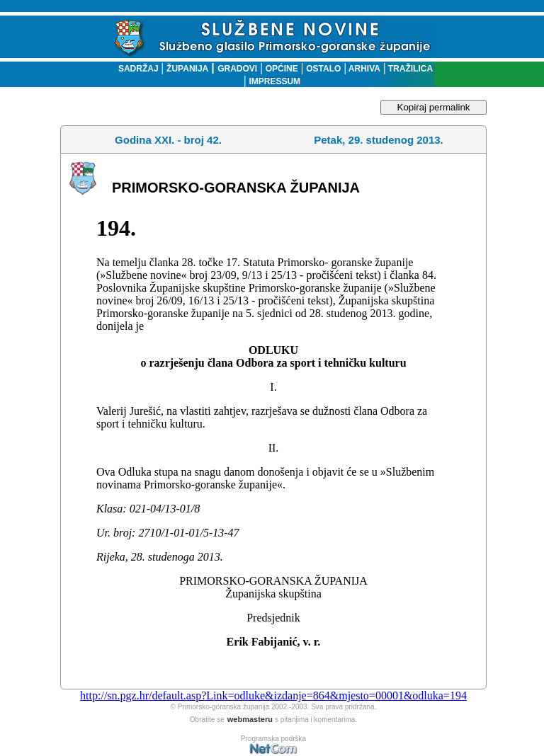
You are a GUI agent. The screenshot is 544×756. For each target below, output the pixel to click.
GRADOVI (237, 69)
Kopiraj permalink (434, 107)
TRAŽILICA (409, 69)
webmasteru (250, 719)
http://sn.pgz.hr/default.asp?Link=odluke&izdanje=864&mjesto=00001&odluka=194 (273, 695)
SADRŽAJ (135, 69)
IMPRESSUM (274, 81)
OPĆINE (282, 69)
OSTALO (323, 69)
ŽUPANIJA (187, 69)
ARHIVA (363, 69)
